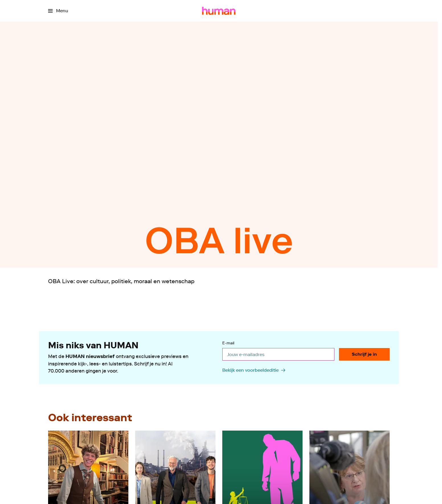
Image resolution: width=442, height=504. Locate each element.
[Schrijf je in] (364, 354)
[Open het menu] (58, 11)
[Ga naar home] (219, 11)
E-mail (228, 343)
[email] (278, 354)
